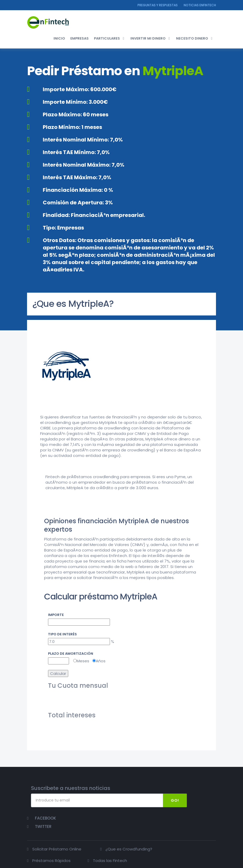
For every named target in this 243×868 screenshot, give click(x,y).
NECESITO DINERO (192, 39)
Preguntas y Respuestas (158, 5)
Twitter (203, 799)
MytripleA (173, 73)
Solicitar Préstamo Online (57, 828)
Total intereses (72, 714)
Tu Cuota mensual (78, 684)
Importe (56, 613)
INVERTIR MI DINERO (148, 39)
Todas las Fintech (49, 845)
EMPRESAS (80, 39)
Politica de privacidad (197, 858)
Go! (167, 799)
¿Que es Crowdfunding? (121, 828)
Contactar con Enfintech (157, 858)
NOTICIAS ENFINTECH (200, 5)
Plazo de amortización (71, 652)
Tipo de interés (62, 633)
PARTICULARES (107, 39)
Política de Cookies (201, 863)
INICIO (59, 39)
